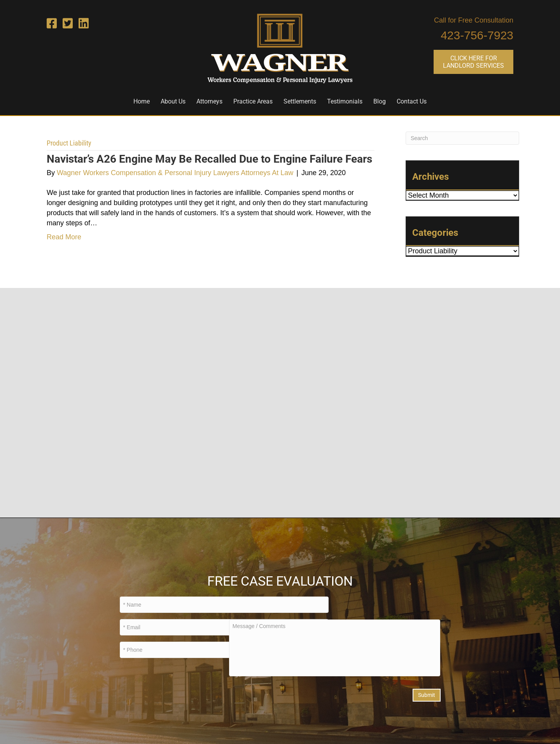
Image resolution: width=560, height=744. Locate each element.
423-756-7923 (477, 35)
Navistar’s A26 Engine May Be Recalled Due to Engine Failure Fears (209, 159)
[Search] (462, 138)
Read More (64, 237)
